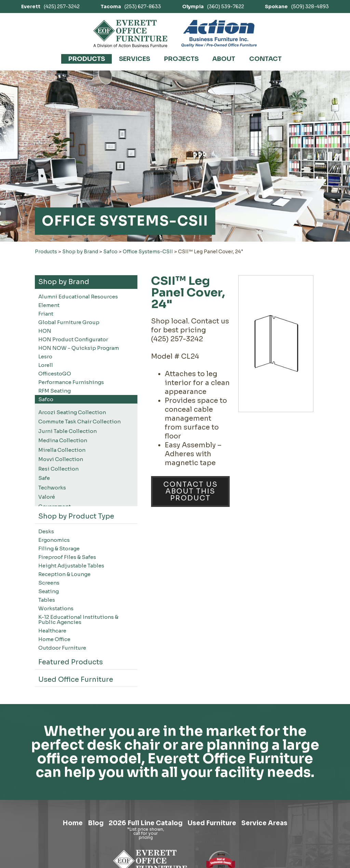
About (224, 59)
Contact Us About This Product (191, 491)
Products (87, 59)
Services (134, 59)
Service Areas (277, 825)
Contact (265, 59)
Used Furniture (217, 825)
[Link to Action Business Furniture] (219, 34)
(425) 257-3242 (50, 7)
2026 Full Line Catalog (142, 825)
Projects (181, 59)
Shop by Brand (80, 252)
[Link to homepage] (130, 34)
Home (59, 825)
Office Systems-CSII (148, 252)
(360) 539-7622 (213, 7)
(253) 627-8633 (131, 7)
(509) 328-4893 (297, 7)
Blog (86, 825)
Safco (110, 252)
